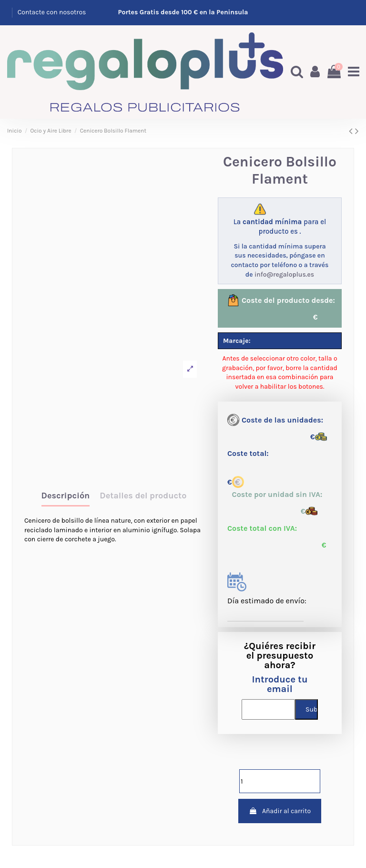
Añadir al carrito (280, 810)
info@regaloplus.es (284, 273)
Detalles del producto (143, 495)
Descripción (66, 495)
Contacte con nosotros (52, 12)
